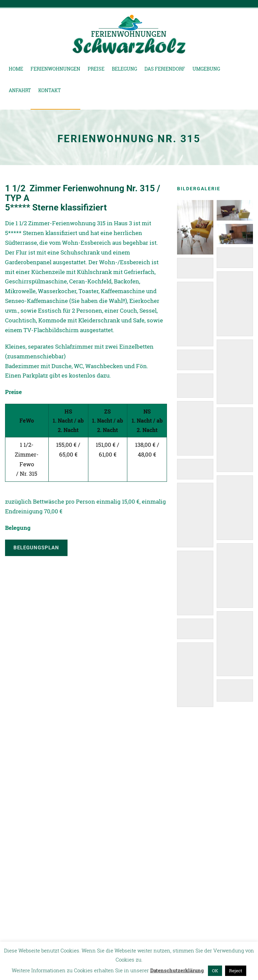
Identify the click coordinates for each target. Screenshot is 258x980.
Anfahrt (20, 90)
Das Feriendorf (165, 69)
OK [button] (215, 971)
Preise (96, 69)
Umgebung (206, 69)
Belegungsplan (36, 548)
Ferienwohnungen (55, 69)
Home (16, 69)
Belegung (124, 69)
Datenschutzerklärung (177, 970)
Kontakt (50, 90)
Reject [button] (236, 971)
